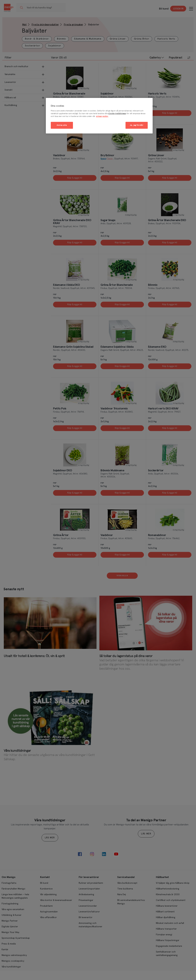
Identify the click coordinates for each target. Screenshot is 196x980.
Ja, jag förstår (137, 125)
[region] (99, 116)
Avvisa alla (62, 125)
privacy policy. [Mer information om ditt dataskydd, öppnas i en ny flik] (102, 116)
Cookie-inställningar (117, 114)
